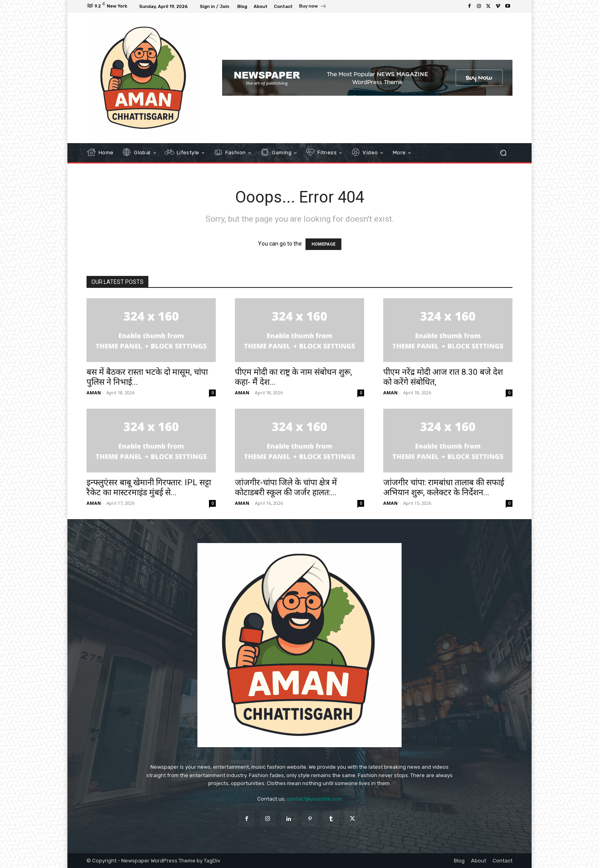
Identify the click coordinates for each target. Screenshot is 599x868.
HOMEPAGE (323, 244)
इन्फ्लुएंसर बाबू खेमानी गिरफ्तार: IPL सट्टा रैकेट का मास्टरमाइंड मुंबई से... (149, 487)
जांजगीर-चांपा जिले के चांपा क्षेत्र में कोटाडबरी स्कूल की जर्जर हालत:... (286, 487)
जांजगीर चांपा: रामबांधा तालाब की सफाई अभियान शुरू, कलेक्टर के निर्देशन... (444, 487)
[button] (503, 153)
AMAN (94, 393)
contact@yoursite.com (314, 799)
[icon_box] (313, 7)
